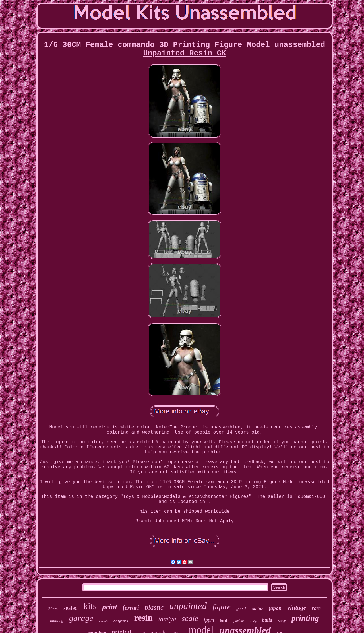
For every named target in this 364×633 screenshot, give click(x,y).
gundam (238, 621)
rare (316, 608)
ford (224, 621)
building (57, 621)
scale (190, 618)
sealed (71, 608)
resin (143, 618)
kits (90, 606)
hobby (253, 621)
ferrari (131, 608)
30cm (53, 609)
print (109, 607)
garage (81, 618)
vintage (297, 608)
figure (222, 607)
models (103, 621)
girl (241, 609)
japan (275, 608)
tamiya (167, 619)
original (121, 621)
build (267, 620)
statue (258, 609)
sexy (282, 620)
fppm (209, 620)
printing (305, 618)
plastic (154, 607)
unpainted (188, 606)
